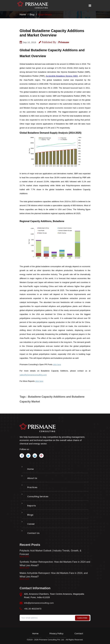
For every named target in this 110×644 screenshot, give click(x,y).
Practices (32, 487)
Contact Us (33, 533)
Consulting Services (38, 497)
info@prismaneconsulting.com (39, 603)
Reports (32, 506)
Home (23, 15)
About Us (32, 478)
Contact (79, 634)
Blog (32, 15)
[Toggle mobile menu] (90, 6)
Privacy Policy (56, 634)
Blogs (30, 515)
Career (31, 524)
